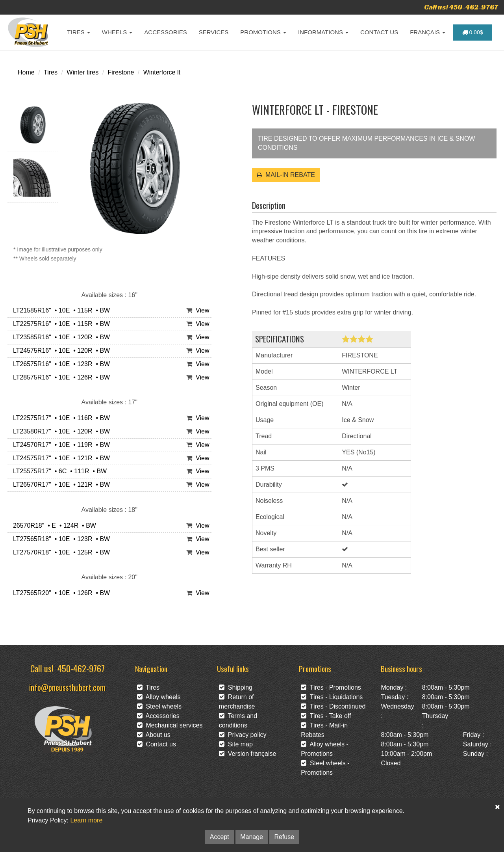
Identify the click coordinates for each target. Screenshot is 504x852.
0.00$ (473, 32)
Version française (248, 754)
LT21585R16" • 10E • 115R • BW (60, 310)
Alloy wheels (159, 697)
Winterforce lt (162, 72)
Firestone (121, 72)
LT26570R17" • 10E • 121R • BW (60, 485)
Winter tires (82, 72)
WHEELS (117, 32)
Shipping (236, 687)
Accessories (158, 716)
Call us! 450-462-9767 (461, 7)
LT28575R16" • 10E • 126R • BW (60, 377)
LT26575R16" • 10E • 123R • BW (60, 364)
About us (154, 735)
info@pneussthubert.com (67, 687)
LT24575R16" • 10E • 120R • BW (60, 351)
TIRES (79, 32)
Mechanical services (170, 725)
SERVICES (214, 32)
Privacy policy (243, 735)
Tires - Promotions (331, 687)
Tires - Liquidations (332, 697)
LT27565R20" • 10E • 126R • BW (60, 593)
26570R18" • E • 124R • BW (53, 526)
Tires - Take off (326, 716)
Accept (220, 837)
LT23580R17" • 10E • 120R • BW (60, 431)
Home (26, 72)
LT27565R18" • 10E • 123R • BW (60, 539)
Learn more (86, 820)
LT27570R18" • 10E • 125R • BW (60, 552)
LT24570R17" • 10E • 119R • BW (60, 445)
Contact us (157, 744)
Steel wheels (159, 706)
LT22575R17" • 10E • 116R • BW (60, 418)
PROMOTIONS (263, 32)
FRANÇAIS (428, 32)
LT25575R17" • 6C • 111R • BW (58, 471)
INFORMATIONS (323, 32)
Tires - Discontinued (333, 706)
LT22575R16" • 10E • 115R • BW (60, 324)
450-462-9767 (81, 668)
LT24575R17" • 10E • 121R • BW (60, 458)
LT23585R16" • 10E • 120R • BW (60, 337)
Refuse (284, 837)
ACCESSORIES (165, 32)
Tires (51, 72)
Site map (236, 744)
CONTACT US (379, 32)
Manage (252, 837)
